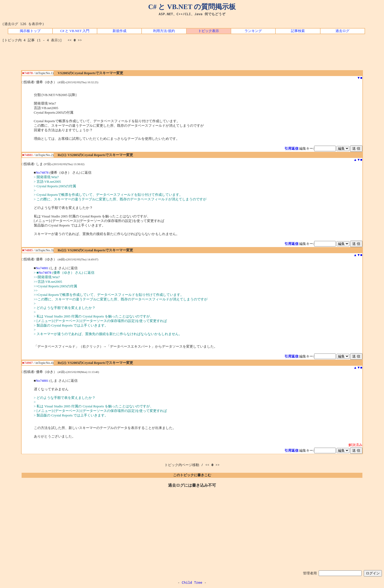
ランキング (253, 31)
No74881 (42, 268)
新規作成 (119, 31)
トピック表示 (209, 31)
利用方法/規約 (164, 31)
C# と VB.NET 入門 (75, 31)
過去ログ (342, 31)
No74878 (42, 173)
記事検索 (298, 31)
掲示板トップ (30, 31)
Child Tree (192, 582)
